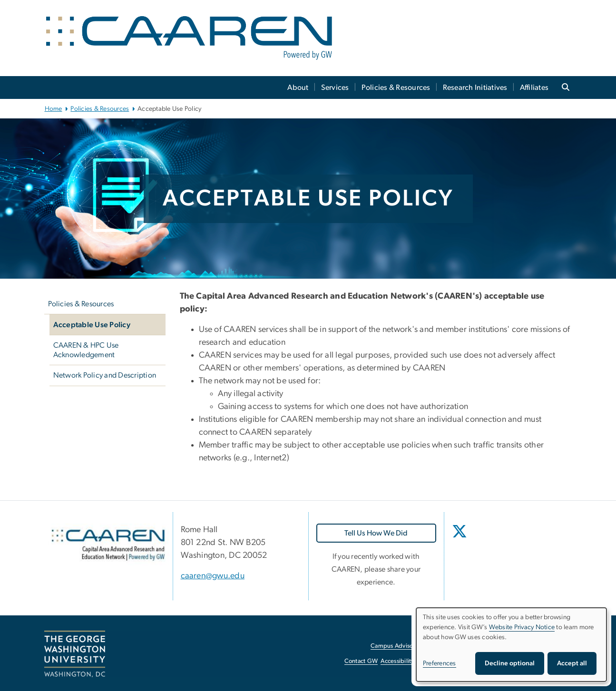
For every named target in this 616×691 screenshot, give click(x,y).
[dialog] (511, 645)
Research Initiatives (475, 88)
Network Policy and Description (105, 375)
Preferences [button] (440, 663)
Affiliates (534, 88)
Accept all (572, 663)
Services (335, 88)
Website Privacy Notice (522, 627)
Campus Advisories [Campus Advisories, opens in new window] (396, 646)
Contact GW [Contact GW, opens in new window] (361, 661)
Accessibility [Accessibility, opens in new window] (397, 661)
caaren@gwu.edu (213, 576)
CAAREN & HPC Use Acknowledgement (86, 350)
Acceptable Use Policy (92, 325)
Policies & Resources (396, 88)
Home (54, 109)
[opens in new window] (460, 538)
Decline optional (510, 663)
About (298, 88)
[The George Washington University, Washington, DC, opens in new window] (75, 654)
